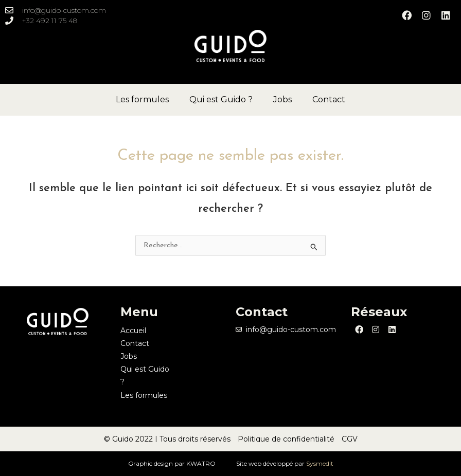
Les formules (142, 99)
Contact (329, 99)
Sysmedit (320, 463)
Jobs (282, 99)
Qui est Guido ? (221, 99)
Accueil (133, 331)
